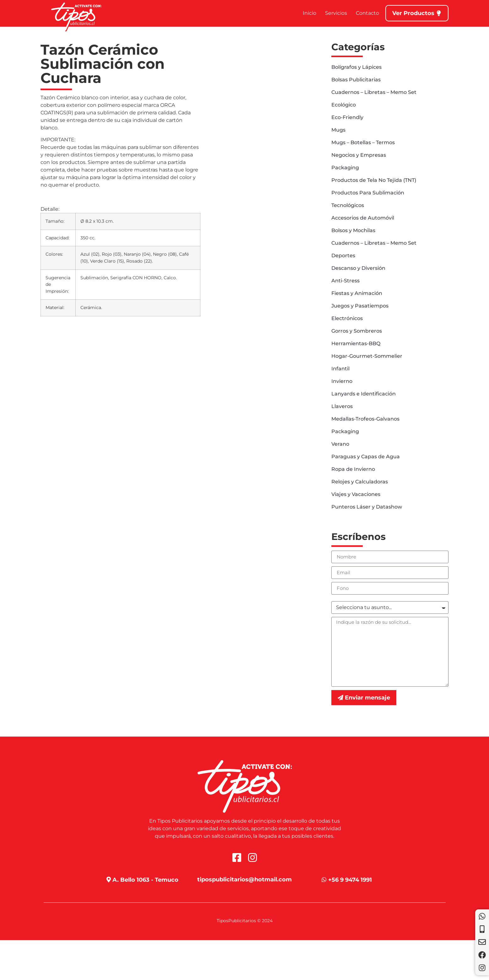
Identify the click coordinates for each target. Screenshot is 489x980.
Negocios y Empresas (359, 155)
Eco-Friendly (347, 117)
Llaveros (342, 406)
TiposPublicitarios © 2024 (245, 921)
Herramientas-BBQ (356, 343)
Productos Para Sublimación (368, 193)
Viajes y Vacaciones (356, 494)
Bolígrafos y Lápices (356, 67)
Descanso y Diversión (358, 268)
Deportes (343, 256)
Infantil (340, 369)
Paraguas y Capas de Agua (366, 457)
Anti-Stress (345, 281)
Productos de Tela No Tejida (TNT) (374, 180)
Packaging (345, 168)
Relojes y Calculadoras (360, 482)
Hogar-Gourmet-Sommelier (367, 356)
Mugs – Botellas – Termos (363, 142)
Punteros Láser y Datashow (367, 507)
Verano (340, 444)
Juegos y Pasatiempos (360, 306)
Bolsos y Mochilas (353, 230)
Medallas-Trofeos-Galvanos (365, 419)
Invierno (342, 381)
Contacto (367, 13)
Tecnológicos (348, 205)
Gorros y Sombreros (357, 331)
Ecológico (344, 105)
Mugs (338, 130)
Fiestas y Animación (357, 293)
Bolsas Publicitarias (356, 80)
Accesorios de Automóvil (363, 218)
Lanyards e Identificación (364, 394)
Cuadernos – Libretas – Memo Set (374, 92)
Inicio (310, 13)
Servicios (336, 13)
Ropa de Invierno (353, 469)
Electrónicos (347, 318)
